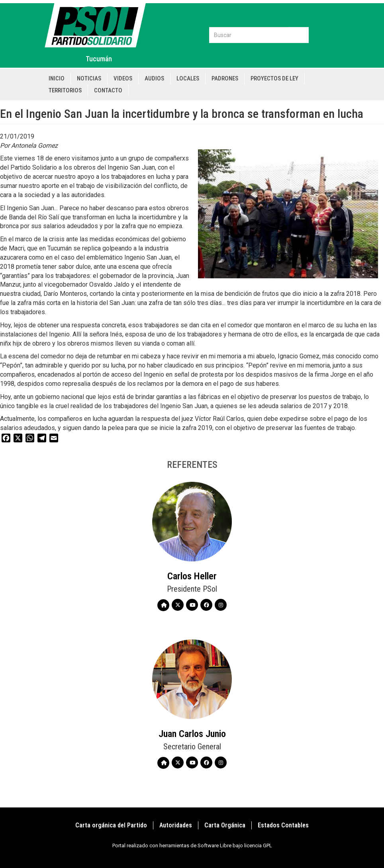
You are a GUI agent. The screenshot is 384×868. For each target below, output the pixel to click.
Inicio (57, 78)
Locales (188, 78)
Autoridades (176, 825)
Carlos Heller (192, 576)
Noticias (89, 78)
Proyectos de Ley (274, 78)
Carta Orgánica (225, 825)
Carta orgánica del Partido (111, 825)
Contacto (108, 90)
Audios (154, 78)
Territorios (65, 90)
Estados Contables (283, 825)
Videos (123, 78)
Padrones (225, 78)
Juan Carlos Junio (192, 734)
